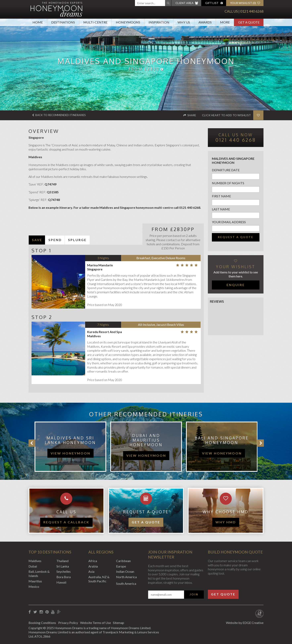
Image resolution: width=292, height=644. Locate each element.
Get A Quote (249, 22)
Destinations (63, 22)
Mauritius (35, 581)
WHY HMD (226, 522)
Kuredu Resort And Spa (105, 332)
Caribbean (123, 561)
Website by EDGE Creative (245, 622)
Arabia (93, 566)
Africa (93, 561)
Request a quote (236, 237)
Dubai (33, 566)
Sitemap (122, 622)
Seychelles (64, 571)
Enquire (236, 285)
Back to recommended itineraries (61, 115)
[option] (68, 447)
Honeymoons (128, 22)
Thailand (62, 561)
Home (38, 22)
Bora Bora (64, 577)
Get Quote (223, 594)
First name (221, 196)
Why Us (184, 22)
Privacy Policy (69, 622)
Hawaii (61, 582)
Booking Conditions (42, 622)
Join (194, 594)
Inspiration (159, 22)
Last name (221, 209)
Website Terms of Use (98, 622)
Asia (91, 571)
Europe (121, 566)
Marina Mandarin (100, 265)
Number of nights (228, 183)
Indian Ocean (125, 571)
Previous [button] (32, 443)
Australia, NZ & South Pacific (99, 579)
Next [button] (260, 443)
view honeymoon (70, 453)
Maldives (35, 561)
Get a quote (146, 522)
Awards (205, 22)
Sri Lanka (63, 566)
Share (189, 115)
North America (126, 577)
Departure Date (226, 170)
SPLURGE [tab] (77, 240)
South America (126, 583)
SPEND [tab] (55, 240)
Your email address (229, 222)
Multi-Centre (95, 22)
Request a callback (66, 522)
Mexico (34, 586)
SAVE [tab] (37, 240)
